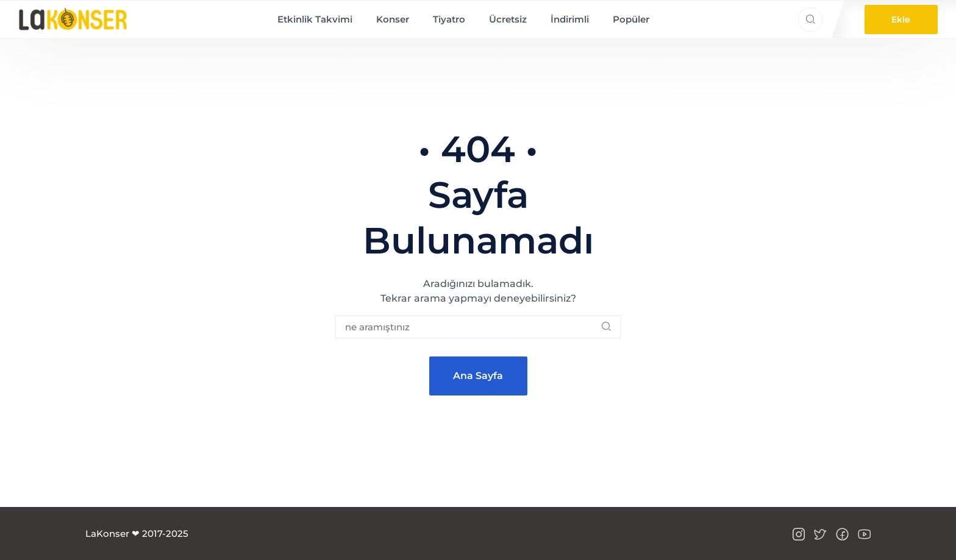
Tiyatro (449, 19)
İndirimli (570, 19)
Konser (393, 19)
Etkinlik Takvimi (315, 19)
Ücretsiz (508, 19)
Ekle (901, 19)
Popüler (631, 19)
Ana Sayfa (478, 376)
